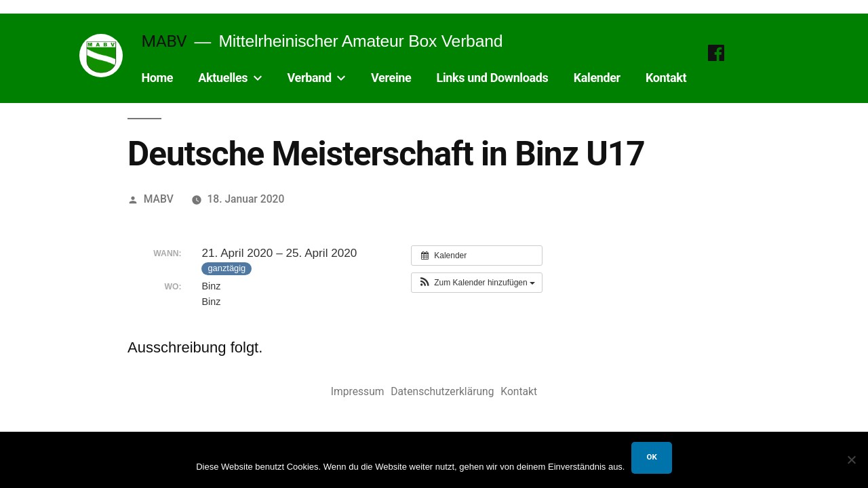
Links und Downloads (493, 78)
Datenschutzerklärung (442, 391)
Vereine (391, 78)
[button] (477, 283)
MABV (164, 41)
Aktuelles (223, 78)
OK (651, 457)
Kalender (597, 78)
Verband (310, 78)
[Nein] (851, 460)
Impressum (358, 391)
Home (157, 78)
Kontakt (666, 78)
